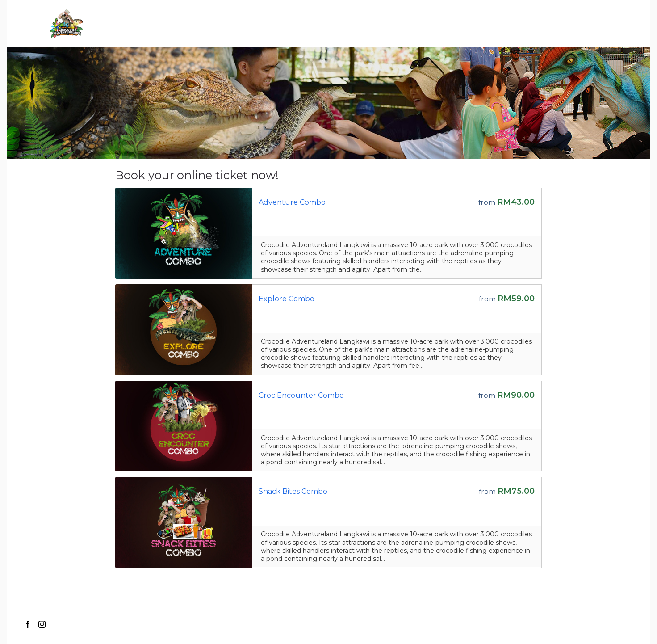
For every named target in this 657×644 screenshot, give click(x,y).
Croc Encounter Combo (301, 395)
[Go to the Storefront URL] (184, 233)
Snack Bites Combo (293, 491)
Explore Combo (287, 299)
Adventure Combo (292, 202)
